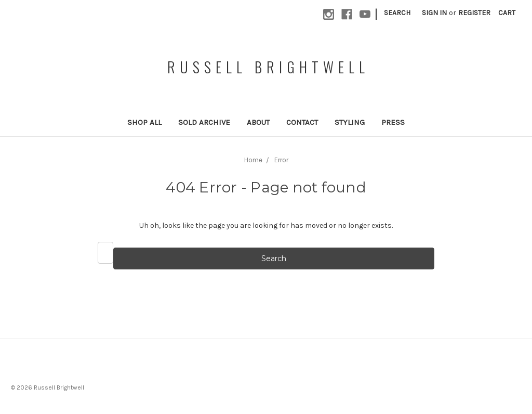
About (258, 122)
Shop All (144, 122)
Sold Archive (204, 122)
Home (253, 160)
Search (397, 13)
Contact (302, 122)
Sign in (434, 13)
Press (393, 122)
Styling (350, 122)
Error (281, 160)
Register (474, 13)
